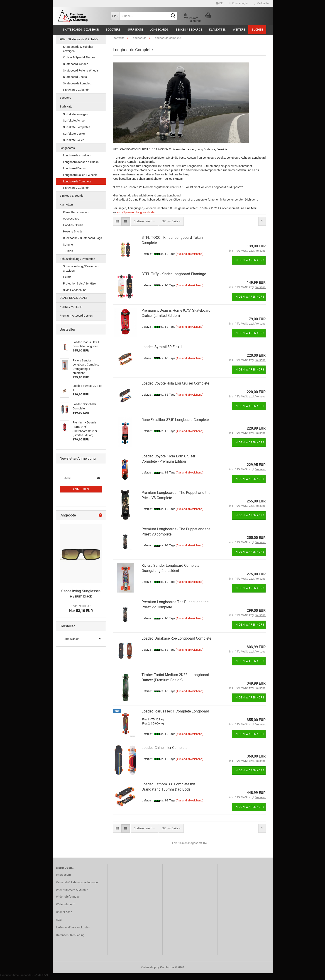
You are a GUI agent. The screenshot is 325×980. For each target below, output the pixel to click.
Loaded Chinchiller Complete (164, 750)
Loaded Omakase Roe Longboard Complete (176, 641)
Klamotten (218, 30)
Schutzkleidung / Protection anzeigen (81, 271)
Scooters (113, 30)
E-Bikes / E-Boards (189, 30)
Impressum (63, 877)
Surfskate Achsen (75, 123)
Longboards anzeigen (77, 158)
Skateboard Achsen (76, 66)
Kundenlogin (238, 3)
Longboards (159, 30)
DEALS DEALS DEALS (74, 300)
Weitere (239, 30)
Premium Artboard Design (76, 318)
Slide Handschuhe (75, 293)
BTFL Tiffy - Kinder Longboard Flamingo (174, 276)
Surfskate (135, 30)
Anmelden (81, 492)
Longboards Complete (77, 184)
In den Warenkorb (249, 263)
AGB (59, 922)
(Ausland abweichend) (189, 257)
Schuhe (68, 247)
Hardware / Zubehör (76, 92)
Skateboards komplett (77, 86)
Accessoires (71, 221)
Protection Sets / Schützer (80, 286)
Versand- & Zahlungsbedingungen (78, 885)
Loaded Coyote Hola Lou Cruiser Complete (175, 386)
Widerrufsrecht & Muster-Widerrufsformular (72, 896)
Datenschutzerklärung (70, 938)
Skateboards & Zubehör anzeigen (78, 52)
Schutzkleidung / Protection (77, 261)
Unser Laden (64, 914)
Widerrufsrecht (66, 907)
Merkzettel (262, 3)
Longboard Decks (74, 171)
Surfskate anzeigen (76, 117)
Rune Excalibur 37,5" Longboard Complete (175, 422)
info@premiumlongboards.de (136, 215)
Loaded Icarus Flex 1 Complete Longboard (175, 714)
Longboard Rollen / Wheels (80, 177)
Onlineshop (149, 970)
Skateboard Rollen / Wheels (81, 73)
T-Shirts (68, 253)
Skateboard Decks (75, 79)
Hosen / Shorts (73, 234)
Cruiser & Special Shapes (79, 60)
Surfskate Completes (77, 130)
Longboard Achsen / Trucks (81, 164)
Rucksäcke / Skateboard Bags (83, 240)
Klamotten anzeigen (76, 215)
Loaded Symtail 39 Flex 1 (162, 349)
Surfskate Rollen (74, 142)
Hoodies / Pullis (73, 228)
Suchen (257, 30)
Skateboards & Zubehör (81, 30)
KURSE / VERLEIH (71, 309)
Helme (67, 280)
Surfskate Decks (74, 136)
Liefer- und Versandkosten (73, 930)
